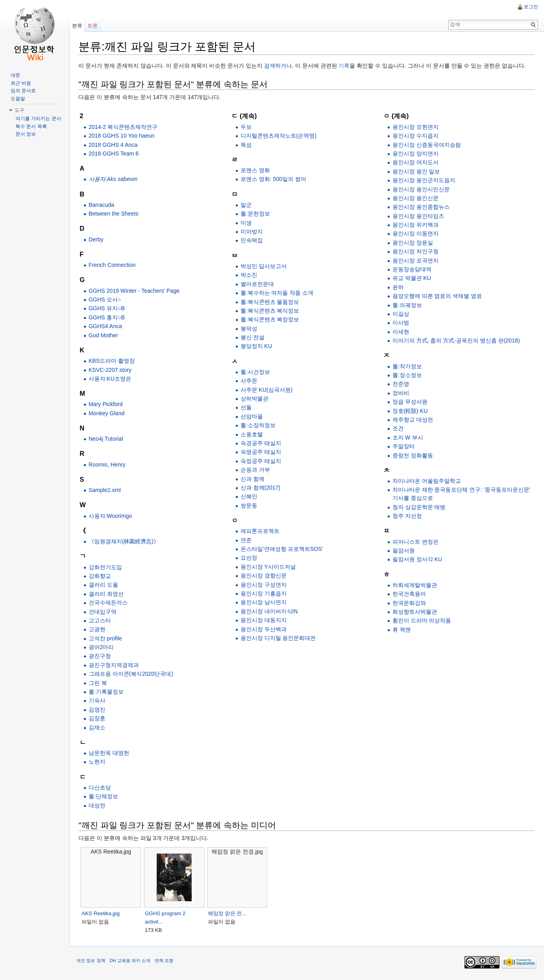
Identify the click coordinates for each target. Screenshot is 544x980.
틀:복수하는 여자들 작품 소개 (278, 293)
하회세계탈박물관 (415, 585)
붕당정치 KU (257, 346)
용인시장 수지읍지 (416, 136)
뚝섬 (247, 145)
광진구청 (101, 656)
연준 (247, 540)
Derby (97, 239)
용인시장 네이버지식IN (270, 611)
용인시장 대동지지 (264, 620)
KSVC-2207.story (111, 370)
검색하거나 (280, 66)
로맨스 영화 (256, 171)
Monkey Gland (108, 413)
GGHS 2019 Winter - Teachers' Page (135, 291)
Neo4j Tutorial (107, 439)
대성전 (98, 805)
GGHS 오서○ (106, 300)
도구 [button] (19, 110)
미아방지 (253, 232)
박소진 (250, 275)
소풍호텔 (253, 434)
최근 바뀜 (21, 83)
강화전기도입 (107, 567)
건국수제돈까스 (109, 603)
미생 (247, 223)
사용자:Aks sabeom (114, 179)
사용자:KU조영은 (111, 379)
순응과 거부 (256, 470)
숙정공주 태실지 (262, 461)
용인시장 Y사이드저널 (269, 567)
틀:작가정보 (407, 366)
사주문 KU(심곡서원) (267, 390)
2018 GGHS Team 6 (115, 154)
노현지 (98, 762)
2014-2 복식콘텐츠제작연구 (124, 127)
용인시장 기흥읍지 (264, 594)
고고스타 (101, 621)
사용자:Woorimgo (112, 516)
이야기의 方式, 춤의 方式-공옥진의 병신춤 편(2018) (456, 341)
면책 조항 (166, 962)
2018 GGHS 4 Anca (114, 145)
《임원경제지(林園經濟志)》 (125, 542)
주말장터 (404, 447)
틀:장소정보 (407, 375)
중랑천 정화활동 (413, 455)
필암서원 (404, 551)
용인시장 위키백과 (416, 225)
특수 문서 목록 (31, 126)
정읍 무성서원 (410, 402)
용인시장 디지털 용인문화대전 (279, 638)
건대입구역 (104, 612)
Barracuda (103, 205)
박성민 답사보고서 (264, 266)
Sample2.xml (106, 490)
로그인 (530, 7)
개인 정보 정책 (92, 962)
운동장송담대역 (412, 270)
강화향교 (101, 576)
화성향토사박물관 (415, 612)
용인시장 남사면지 (264, 603)
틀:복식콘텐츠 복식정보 (271, 311)
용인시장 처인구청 (416, 252)
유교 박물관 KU (412, 278)
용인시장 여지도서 (416, 163)
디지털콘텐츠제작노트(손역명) (279, 136)
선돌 (247, 408)
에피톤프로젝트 (261, 531)
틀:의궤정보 (407, 305)
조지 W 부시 (408, 437)
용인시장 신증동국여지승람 (427, 145)
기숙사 (98, 701)
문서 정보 (26, 134)
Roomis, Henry (108, 465)
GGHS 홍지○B (108, 318)
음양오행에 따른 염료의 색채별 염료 (437, 296)
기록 (346, 66)
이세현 (401, 332)
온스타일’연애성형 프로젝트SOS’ (283, 549)
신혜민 (250, 497)
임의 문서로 (23, 91)
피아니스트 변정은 (416, 542)
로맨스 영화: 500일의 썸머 (274, 179)
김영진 (98, 710)
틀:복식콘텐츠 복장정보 (271, 320)
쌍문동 (250, 506)
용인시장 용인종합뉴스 (421, 207)
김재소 (98, 727)
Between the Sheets (115, 214)
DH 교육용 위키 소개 (131, 962)
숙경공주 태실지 (262, 443)
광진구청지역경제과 (115, 665)
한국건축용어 (409, 594)
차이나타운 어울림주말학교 (427, 481)
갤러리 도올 (105, 585)
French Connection (113, 265)
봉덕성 (250, 329)
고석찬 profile (107, 638)
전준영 (401, 384)
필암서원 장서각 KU (417, 560)
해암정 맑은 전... (229, 913)
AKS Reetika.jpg (102, 913)
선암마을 (253, 417)
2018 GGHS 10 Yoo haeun (123, 136)
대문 (16, 75)
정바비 (401, 393)
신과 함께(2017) (261, 488)
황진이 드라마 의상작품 (422, 621)
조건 (398, 429)
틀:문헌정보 (256, 214)
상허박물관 (255, 399)
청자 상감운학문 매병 (419, 507)
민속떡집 (253, 241)
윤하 (398, 287)
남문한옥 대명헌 (110, 753)
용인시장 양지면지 (416, 154)
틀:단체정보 (105, 797)
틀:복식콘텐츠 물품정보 (271, 302)
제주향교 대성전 (413, 420)
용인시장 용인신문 (416, 198)
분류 (78, 26)
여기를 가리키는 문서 (38, 119)
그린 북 (99, 683)
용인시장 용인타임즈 (418, 216)
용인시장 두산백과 (264, 629)
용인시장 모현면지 (416, 127)
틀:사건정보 (256, 372)
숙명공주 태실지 (262, 452)
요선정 (250, 558)
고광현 (98, 630)
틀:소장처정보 (259, 426)
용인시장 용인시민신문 (421, 189)
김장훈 (98, 719)
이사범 (401, 323)
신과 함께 (253, 479)
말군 (247, 205)
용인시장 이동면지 (416, 234)
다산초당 (101, 788)
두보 (247, 127)
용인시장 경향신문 (264, 576)
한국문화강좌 (409, 603)
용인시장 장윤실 (413, 243)
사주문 (250, 381)
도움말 (18, 99)
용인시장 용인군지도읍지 (424, 181)
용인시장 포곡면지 (416, 261)
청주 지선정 (407, 516)
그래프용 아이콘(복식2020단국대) (132, 674)
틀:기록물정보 (107, 692)
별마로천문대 (258, 284)
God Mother (105, 335)
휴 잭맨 (402, 630)
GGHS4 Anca (107, 327)
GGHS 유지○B (108, 309)
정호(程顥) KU (410, 411)
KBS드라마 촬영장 (113, 361)
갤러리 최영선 (107, 594)
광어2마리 (103, 647)
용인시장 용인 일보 (416, 171)
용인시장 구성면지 (264, 585)
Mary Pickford (107, 404)
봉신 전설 (253, 338)
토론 (93, 26)
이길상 (401, 314)
